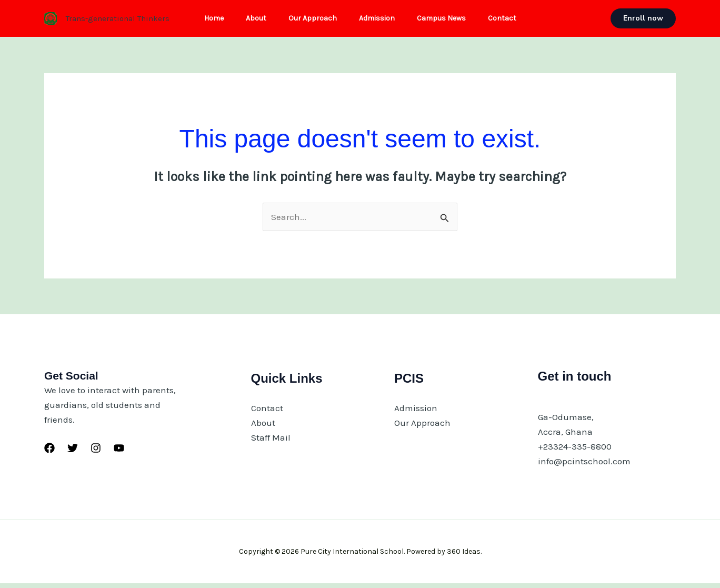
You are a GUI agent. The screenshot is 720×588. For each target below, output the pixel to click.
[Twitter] (73, 453)
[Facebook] (49, 453)
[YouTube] (119, 453)
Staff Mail (271, 442)
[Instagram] (96, 453)
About (251, 21)
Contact (510, 21)
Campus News (446, 21)
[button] (643, 21)
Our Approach (311, 21)
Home (206, 21)
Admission (378, 21)
